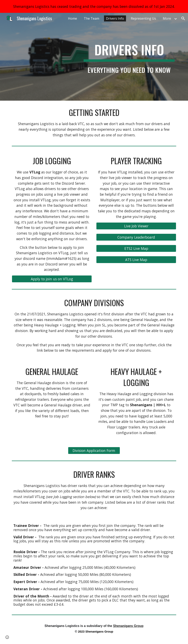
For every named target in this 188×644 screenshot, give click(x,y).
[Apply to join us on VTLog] (52, 279)
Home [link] (72, 18)
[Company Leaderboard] (136, 237)
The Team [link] (91, 18)
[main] (129, 57)
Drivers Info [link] (115, 18)
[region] (94, 6)
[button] (183, 18)
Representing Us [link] (143, 18)
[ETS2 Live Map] (136, 248)
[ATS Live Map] (136, 260)
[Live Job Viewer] (136, 226)
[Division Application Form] (94, 450)
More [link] (167, 18)
